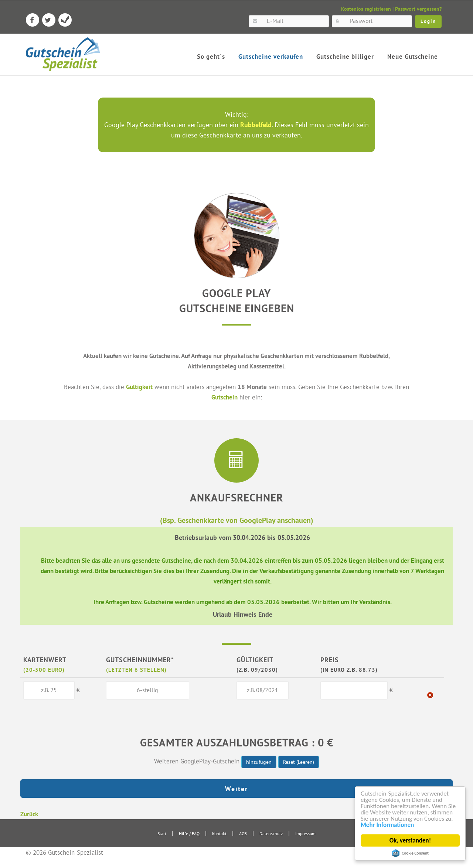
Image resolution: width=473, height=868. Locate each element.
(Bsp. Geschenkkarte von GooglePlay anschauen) (237, 520)
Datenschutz (271, 833)
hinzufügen (259, 762)
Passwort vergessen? (418, 9)
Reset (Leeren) (299, 762)
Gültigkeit (139, 387)
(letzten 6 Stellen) (136, 670)
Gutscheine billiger (345, 57)
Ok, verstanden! (410, 840)
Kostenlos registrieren (366, 9)
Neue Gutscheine (413, 57)
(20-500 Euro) (44, 670)
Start (162, 833)
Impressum (305, 833)
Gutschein (224, 397)
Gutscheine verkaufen (271, 57)
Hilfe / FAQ (189, 833)
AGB (243, 833)
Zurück (29, 814)
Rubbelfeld (256, 125)
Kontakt (219, 833)
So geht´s (211, 57)
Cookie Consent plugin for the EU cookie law (410, 853)
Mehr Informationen (387, 825)
